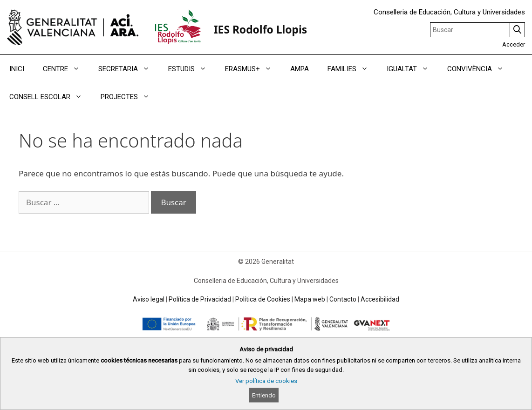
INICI (17, 69)
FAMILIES (352, 69)
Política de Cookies (263, 299)
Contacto (343, 299)
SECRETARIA (129, 69)
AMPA (300, 69)
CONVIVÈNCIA (480, 69)
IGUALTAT (412, 69)
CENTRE (66, 69)
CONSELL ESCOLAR (50, 97)
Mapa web (310, 299)
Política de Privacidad (200, 299)
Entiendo (264, 395)
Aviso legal (149, 299)
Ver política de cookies (266, 381)
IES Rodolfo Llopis (261, 30)
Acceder (514, 44)
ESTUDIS (192, 69)
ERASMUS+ (253, 69)
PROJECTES (130, 97)
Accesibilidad (380, 299)
